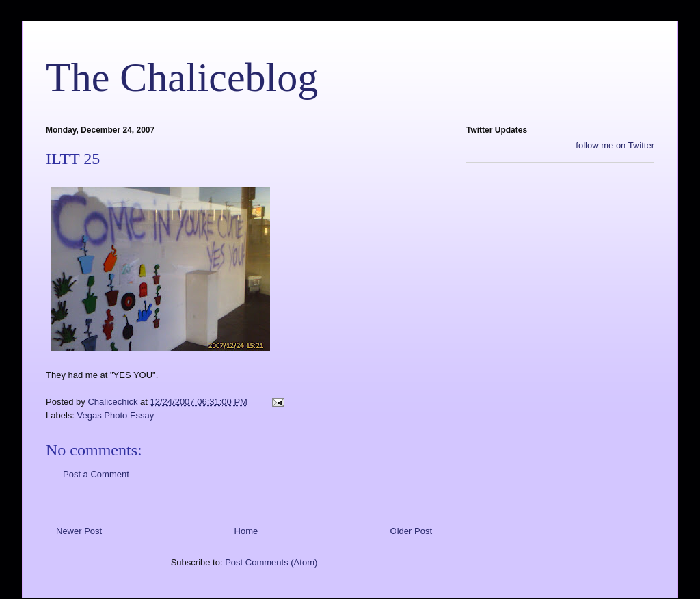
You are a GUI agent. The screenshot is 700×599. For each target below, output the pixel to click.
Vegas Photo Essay (116, 415)
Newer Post (79, 531)
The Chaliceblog (182, 77)
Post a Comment (96, 474)
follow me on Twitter (615, 145)
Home (246, 531)
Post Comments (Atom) (271, 562)
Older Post (411, 531)
